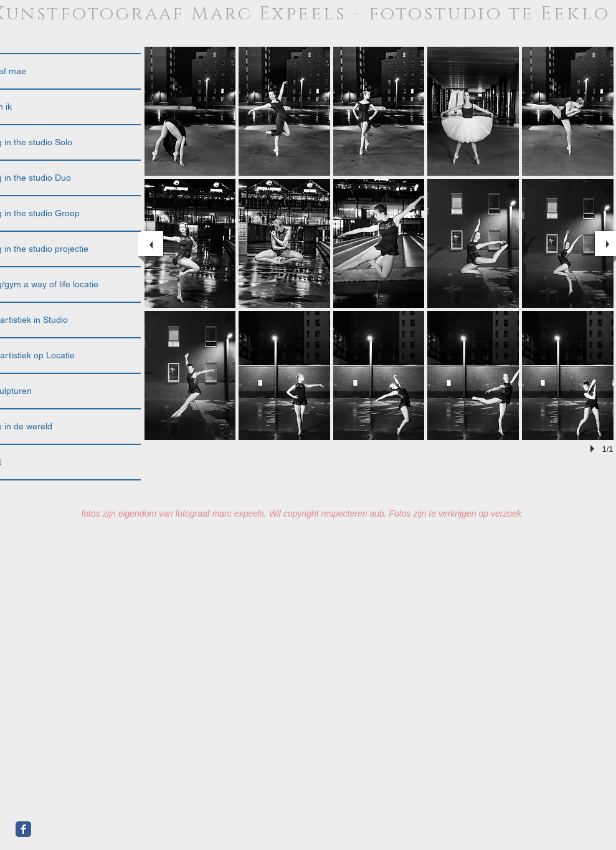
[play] (594, 449)
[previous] (151, 244)
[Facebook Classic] (23, 829)
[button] (190, 111)
